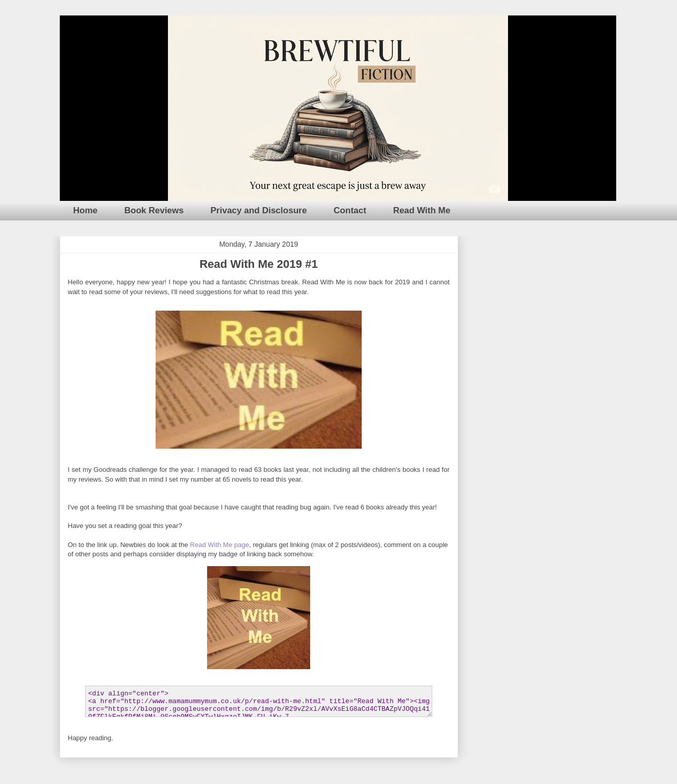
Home (85, 210)
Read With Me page (220, 545)
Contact (350, 210)
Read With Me (422, 210)
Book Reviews (154, 210)
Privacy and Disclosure (259, 210)
